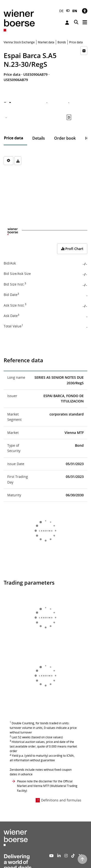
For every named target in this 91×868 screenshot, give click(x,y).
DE (61, 11)
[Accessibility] (85, 11)
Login (67, 23)
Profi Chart (72, 249)
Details (39, 138)
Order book (65, 138)
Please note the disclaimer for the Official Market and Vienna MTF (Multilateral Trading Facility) (47, 786)
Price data (14, 138)
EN (75, 11)
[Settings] (8, 161)
